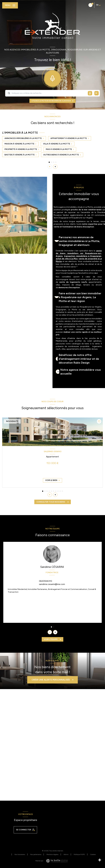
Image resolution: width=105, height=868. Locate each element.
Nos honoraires (20, 854)
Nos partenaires (36, 854)
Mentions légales (52, 854)
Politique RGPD (79, 854)
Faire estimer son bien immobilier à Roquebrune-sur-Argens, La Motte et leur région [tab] (80, 297)
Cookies (93, 855)
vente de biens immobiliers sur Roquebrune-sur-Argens (79, 253)
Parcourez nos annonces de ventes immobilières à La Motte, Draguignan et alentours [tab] (79, 241)
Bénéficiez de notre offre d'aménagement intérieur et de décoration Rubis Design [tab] (79, 359)
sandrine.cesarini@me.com (52, 584)
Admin (66, 854)
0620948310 (46, 581)
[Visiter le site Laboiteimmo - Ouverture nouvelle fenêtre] (57, 861)
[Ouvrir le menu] (10, 5)
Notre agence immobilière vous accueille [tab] (81, 372)
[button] (55, 167)
